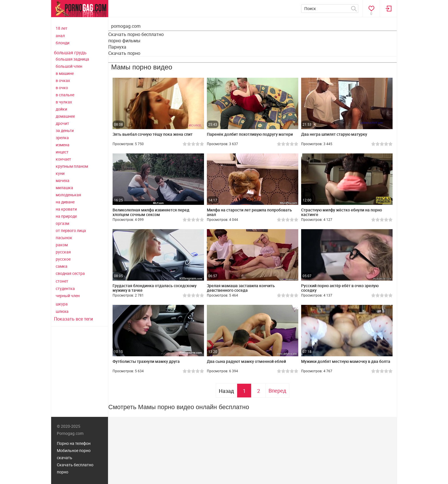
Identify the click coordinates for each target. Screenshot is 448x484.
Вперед (277, 391)
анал (60, 36)
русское (63, 259)
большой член (69, 66)
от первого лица (71, 230)
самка (62, 266)
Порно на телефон (74, 443)
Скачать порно (124, 53)
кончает (63, 159)
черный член (68, 296)
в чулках (64, 102)
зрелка (62, 138)
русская (63, 252)
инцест (62, 152)
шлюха (62, 311)
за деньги (65, 130)
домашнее (65, 116)
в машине (65, 73)
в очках (63, 80)
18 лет (62, 28)
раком (62, 245)
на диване (65, 202)
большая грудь (70, 53)
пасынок (64, 238)
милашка (64, 188)
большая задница (72, 59)
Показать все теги (73, 319)
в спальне (65, 95)
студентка (65, 288)
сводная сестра (70, 273)
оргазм (62, 223)
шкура (62, 304)
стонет (62, 281)
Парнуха (117, 47)
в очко (62, 88)
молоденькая (68, 195)
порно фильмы (124, 41)
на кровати (66, 209)
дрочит (62, 123)
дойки (61, 109)
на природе (66, 216)
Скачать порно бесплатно (136, 34)
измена (63, 145)
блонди (63, 43)
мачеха (63, 180)
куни (60, 173)
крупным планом (72, 166)
